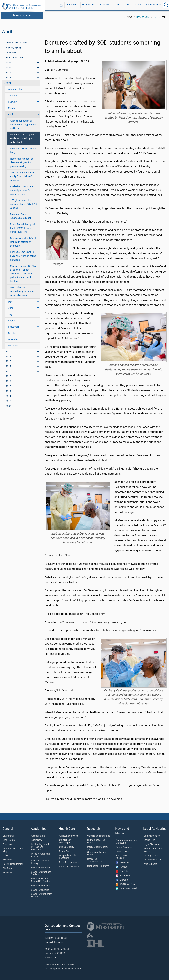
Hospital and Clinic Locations (69, 855)
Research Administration (95, 858)
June (11, 306)
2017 (8, 364)
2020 (8, 349)
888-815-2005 (75, 967)
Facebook (123, 861)
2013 (8, 384)
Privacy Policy (151, 854)
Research (104, 5)
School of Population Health (42, 893)
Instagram (123, 874)
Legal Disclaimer (152, 842)
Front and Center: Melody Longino (23, 148)
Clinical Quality (67, 845)
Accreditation (38, 834)
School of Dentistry (41, 866)
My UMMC (8, 858)
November (13, 337)
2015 (8, 374)
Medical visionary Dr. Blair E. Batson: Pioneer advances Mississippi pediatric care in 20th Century (23, 272)
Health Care (88, 5)
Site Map (7, 866)
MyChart (138, 5)
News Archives (13, 46)
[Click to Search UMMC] (166, 5)
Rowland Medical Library (40, 860)
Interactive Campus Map (13, 848)
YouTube (122, 869)
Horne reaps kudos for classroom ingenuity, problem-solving (21, 161)
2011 (8, 394)
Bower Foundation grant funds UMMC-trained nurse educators (23, 226)
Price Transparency (69, 860)
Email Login (9, 838)
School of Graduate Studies (41, 871)
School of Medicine (41, 884)
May (10, 300)
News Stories (22, 15)
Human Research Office (96, 839)
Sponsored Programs (98, 864)
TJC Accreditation (153, 858)
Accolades (11, 51)
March (11, 106)
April (10, 113)
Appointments (153, 5)
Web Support (150, 862)
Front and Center (14, 56)
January (12, 94)
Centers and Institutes (99, 834)
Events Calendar (124, 845)
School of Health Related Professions (41, 878)
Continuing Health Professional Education (40, 845)
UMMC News (122, 850)
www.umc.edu (51, 955)
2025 (8, 61)
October (12, 331)
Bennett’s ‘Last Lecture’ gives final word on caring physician (23, 254)
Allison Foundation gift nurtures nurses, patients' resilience (23, 123)
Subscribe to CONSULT (122, 855)
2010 (8, 399)
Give (128, 5)
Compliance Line (152, 834)
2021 (156, 15)
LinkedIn (122, 878)
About (117, 5)
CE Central (8, 834)
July (10, 312)
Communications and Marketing (127, 840)
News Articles (15, 87)
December (13, 344)
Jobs (5, 854)
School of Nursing (40, 888)
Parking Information (13, 862)
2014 (8, 379)
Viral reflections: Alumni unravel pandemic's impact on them (22, 188)
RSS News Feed (126, 882)
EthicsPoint (149, 838)
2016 (8, 369)
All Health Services (68, 834)
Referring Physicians (70, 865)
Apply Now (37, 838)
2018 (8, 359)
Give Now (8, 842)
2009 (8, 404)
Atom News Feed (126, 887)
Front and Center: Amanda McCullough (21, 214)
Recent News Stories (16, 41)
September (14, 325)
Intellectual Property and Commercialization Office (98, 849)
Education (72, 5)
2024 (8, 66)
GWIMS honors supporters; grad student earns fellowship (23, 289)
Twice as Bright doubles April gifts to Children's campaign (22, 174)
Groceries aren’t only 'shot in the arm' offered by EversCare (23, 240)
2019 (8, 354)
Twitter (121, 865)
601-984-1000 (73, 963)
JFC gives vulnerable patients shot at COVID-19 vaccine (23, 202)
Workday (7, 871)
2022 (8, 76)
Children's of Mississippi (65, 839)
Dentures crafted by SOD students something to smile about (23, 136)
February (13, 100)
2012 (8, 389)
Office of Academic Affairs (41, 853)
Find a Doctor (66, 849)
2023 (8, 71)
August (12, 319)
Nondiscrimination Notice (153, 848)
